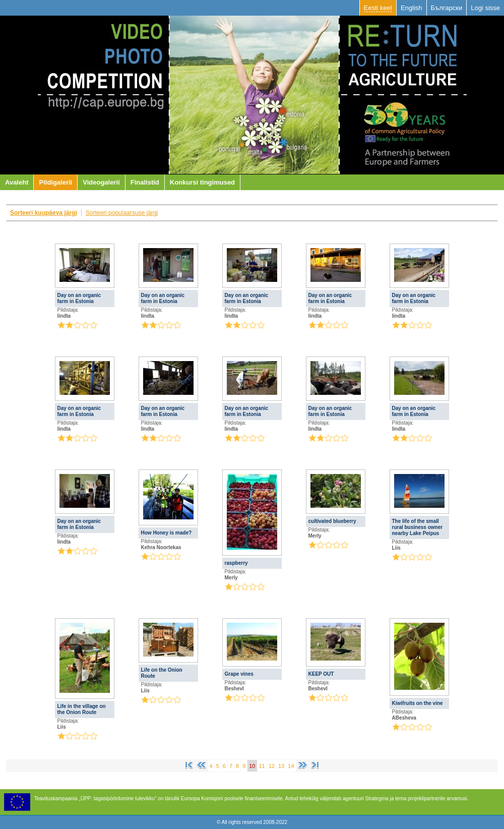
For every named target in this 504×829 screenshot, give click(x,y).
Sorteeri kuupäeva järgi (44, 213)
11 (262, 766)
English (412, 8)
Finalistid (145, 182)
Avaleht (17, 182)
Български (447, 8)
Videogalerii (101, 182)
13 (281, 766)
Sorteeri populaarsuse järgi (122, 213)
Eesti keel (378, 8)
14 (291, 766)
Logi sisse (485, 8)
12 (272, 766)
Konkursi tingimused (202, 182)
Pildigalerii (55, 182)
